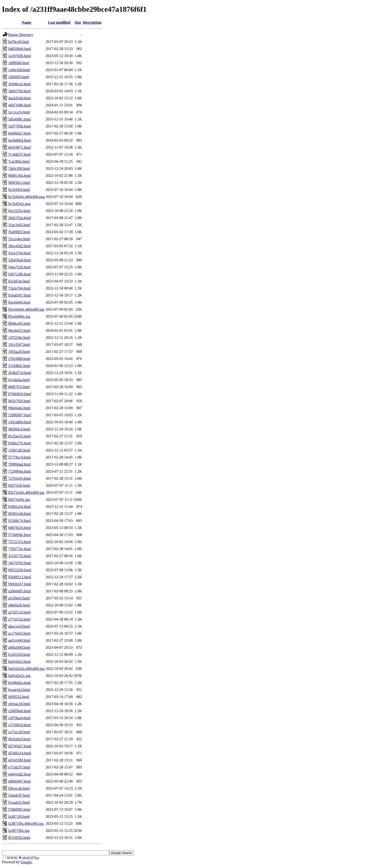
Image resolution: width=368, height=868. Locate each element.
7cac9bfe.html (19, 161)
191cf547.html (19, 345)
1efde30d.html (19, 70)
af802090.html (19, 647)
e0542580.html (19, 760)
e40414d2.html (19, 774)
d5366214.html (20, 753)
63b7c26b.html (19, 274)
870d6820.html (20, 394)
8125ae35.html (19, 436)
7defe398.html (19, 168)
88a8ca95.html (19, 323)
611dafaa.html (19, 380)
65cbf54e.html (19, 281)
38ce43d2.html (19, 246)
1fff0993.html (19, 77)
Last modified (59, 22)
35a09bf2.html (19, 232)
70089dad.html (19, 464)
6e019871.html (19, 147)
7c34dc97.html (19, 154)
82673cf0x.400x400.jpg (26, 492)
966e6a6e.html (19, 408)
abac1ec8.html (19, 626)
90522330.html (20, 570)
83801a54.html (19, 507)
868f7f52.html (19, 387)
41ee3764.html (19, 253)
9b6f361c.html (19, 183)
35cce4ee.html (19, 239)
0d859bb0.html (20, 49)
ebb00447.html (19, 781)
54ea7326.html (19, 267)
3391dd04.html (20, 422)
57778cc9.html (19, 457)
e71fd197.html (19, 767)
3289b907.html (20, 415)
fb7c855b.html (19, 838)
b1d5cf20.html (19, 654)
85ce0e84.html (19, 302)
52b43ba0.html (19, 260)
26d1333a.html (19, 218)
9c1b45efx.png (19, 204)
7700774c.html (19, 549)
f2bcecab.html (19, 788)
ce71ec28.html (19, 732)
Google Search (121, 853)
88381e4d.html (19, 514)
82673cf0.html (19, 485)
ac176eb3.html (19, 633)
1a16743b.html (19, 56)
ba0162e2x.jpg (19, 676)
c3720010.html (19, 725)
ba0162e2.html (19, 662)
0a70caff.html (19, 42)
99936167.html (20, 584)
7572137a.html (19, 542)
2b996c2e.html (19, 84)
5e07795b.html (19, 126)
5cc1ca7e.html (19, 112)
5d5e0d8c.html (19, 119)
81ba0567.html (19, 295)
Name (27, 22)
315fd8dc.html (19, 366)
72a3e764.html (19, 288)
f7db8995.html (19, 809)
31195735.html (20, 556)
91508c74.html (19, 521)
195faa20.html (19, 352)
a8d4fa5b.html (19, 605)
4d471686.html (20, 105)
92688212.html (20, 577)
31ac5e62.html (19, 225)
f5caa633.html (19, 802)
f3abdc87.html (19, 795)
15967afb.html (19, 450)
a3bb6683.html (19, 591)
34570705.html (20, 563)
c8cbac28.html (19, 704)
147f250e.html (19, 338)
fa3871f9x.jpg (19, 831)
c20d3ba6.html (19, 711)
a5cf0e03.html (19, 598)
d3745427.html (20, 746)
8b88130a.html (19, 176)
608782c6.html (19, 528)
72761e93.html (19, 478)
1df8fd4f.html (19, 63)
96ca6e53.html (19, 330)
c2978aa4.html (19, 718)
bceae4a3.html (19, 690)
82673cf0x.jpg (19, 500)
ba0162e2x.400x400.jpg (26, 669)
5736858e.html (19, 535)
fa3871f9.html (19, 816)
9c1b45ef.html (19, 190)
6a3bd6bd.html (19, 140)
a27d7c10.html (19, 612)
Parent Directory (21, 35)
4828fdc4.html (19, 429)
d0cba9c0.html (19, 739)
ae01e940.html (19, 640)
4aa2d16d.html (19, 98)
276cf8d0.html (19, 359)
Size (78, 22)
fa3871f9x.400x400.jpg (26, 824)
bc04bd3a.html (19, 683)
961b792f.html (19, 401)
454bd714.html (20, 373)
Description (92, 22)
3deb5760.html (19, 91)
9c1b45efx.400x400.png (27, 197)
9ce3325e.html (19, 211)
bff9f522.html (19, 697)
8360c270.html (19, 443)
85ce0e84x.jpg (19, 316)
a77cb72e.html (19, 619)
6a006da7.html (19, 133)
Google (26, 862)
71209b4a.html (19, 471)
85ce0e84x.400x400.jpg (26, 309)
